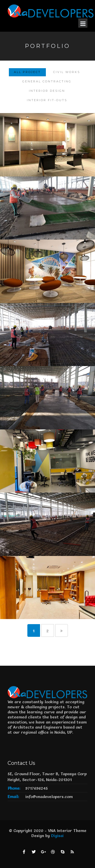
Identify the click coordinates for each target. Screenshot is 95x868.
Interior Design (47, 91)
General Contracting (47, 81)
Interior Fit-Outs (47, 100)
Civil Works (67, 72)
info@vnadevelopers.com (49, 797)
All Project (27, 72)
